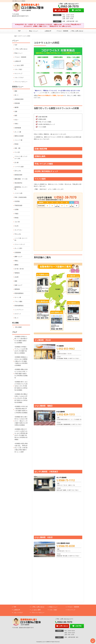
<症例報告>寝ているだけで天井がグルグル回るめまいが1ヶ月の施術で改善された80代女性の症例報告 (21, 386)
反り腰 (16, 163)
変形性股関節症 (19, 293)
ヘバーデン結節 (19, 167)
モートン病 (18, 297)
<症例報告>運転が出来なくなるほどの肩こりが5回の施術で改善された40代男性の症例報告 (21, 374)
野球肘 (16, 144)
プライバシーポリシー (21, 82)
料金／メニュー (34, 31)
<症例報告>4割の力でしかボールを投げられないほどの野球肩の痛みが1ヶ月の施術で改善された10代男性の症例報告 (21, 434)
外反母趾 (17, 201)
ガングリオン (18, 230)
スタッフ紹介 (18, 69)
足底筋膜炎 (18, 252)
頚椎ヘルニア (18, 285)
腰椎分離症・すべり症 (21, 179)
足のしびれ (18, 171)
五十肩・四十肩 (19, 269)
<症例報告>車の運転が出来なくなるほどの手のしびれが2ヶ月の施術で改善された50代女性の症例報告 (21, 398)
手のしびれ (18, 234)
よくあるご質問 (19, 65)
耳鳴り (16, 124)
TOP (19, 31)
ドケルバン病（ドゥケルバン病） (21, 157)
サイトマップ (18, 74)
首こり (16, 318)
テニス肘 (17, 152)
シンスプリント (19, 310)
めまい (16, 120)
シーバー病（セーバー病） (21, 239)
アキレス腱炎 (18, 301)
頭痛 (16, 111)
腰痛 (16, 91)
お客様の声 (48, 31)
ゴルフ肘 (17, 222)
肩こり (16, 95)
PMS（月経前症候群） (21, 197)
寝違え (16, 261)
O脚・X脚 (17, 148)
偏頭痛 (16, 107)
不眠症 (16, 214)
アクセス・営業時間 (62, 31)
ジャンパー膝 (18, 140)
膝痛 (16, 281)
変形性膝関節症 (19, 306)
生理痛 (16, 210)
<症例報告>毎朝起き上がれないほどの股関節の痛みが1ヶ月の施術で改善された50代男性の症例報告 (21, 361)
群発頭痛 (17, 103)
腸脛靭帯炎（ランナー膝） (21, 188)
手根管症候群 (18, 205)
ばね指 (16, 277)
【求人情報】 (18, 327)
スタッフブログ (19, 78)
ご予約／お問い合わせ (77, 31)
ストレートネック (20, 244)
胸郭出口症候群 (19, 136)
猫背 (16, 116)
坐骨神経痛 (18, 128)
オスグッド (18, 314)
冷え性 (16, 226)
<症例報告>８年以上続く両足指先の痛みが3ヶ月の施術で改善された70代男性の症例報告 (21, 410)
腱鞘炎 (16, 265)
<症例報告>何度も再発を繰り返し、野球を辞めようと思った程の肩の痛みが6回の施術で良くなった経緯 (21, 448)
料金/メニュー (19, 53)
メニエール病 (18, 193)
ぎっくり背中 (18, 248)
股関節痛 (17, 289)
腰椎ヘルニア (18, 257)
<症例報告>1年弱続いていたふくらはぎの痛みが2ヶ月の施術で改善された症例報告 (21, 350)
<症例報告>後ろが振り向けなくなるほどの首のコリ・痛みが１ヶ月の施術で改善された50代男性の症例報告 (21, 421)
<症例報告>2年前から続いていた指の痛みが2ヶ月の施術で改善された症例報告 (21, 340)
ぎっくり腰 (18, 132)
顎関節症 (17, 273)
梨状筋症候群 (18, 175)
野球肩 (16, 218)
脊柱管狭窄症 (18, 183)
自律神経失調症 (19, 99)
